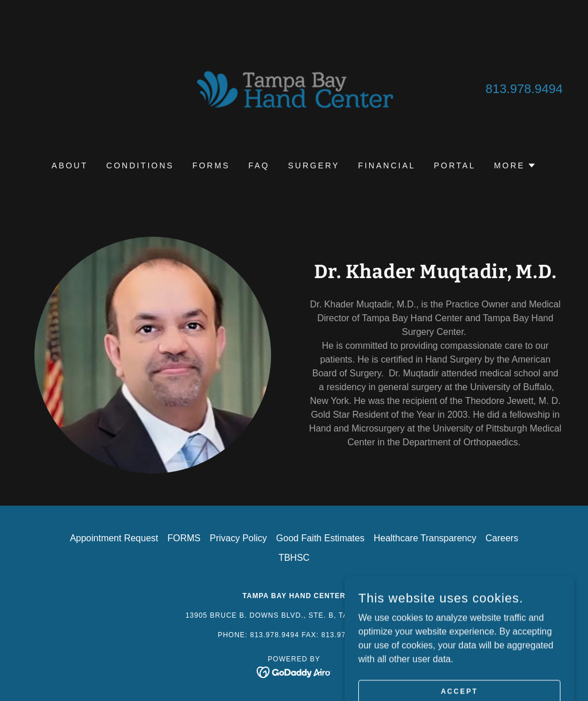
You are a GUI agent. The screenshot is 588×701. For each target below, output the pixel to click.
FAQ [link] (259, 165)
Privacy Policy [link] (238, 538)
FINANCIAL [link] (386, 165)
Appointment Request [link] (114, 538)
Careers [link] (502, 538)
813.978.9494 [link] (524, 89)
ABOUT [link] (70, 165)
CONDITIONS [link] (140, 165)
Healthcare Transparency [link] (425, 538)
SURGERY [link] (314, 165)
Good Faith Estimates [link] (320, 538)
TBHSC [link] (294, 558)
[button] (515, 165)
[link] (294, 88)
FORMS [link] (211, 165)
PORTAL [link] (455, 165)
